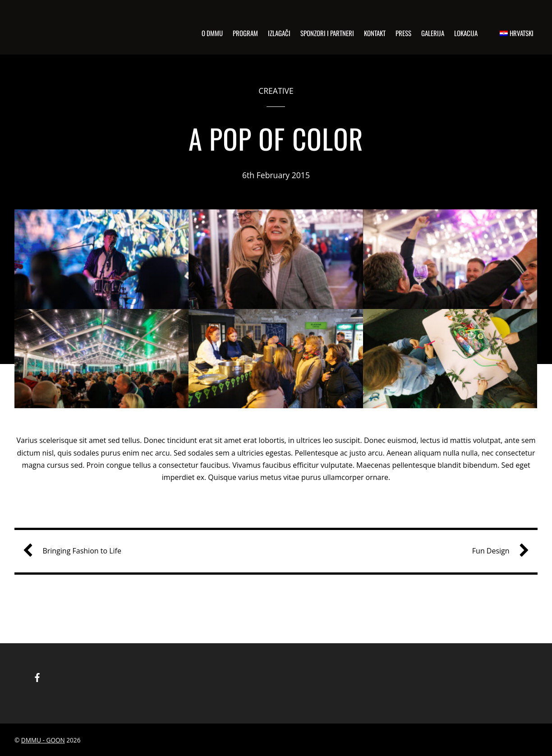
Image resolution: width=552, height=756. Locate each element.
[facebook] (37, 676)
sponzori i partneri (327, 33)
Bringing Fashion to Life (76, 551)
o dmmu (212, 33)
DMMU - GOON (43, 740)
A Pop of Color (276, 138)
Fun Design (497, 551)
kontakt (375, 33)
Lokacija (466, 33)
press (403, 33)
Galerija (433, 33)
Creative (276, 91)
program (245, 33)
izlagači (279, 33)
